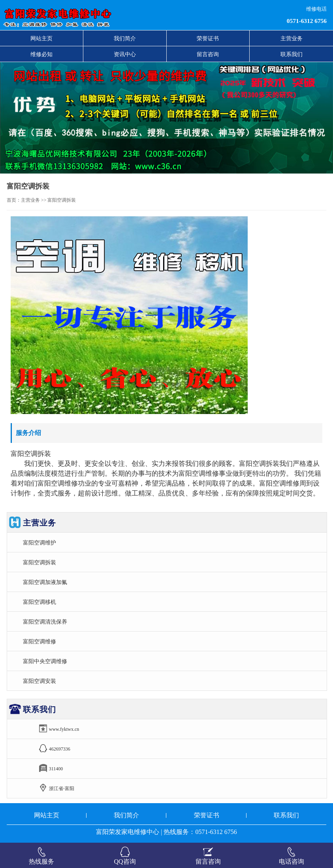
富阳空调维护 (40, 543)
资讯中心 (125, 54)
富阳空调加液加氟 (45, 582)
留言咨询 (208, 54)
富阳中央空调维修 (45, 661)
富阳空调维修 (40, 641)
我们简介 (125, 38)
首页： (14, 200)
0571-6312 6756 (307, 21)
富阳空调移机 (40, 602)
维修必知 (41, 54)
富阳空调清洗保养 (45, 622)
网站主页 (41, 38)
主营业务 (292, 38)
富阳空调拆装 (40, 562)
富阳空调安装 (40, 681)
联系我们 (292, 54)
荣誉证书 (208, 38)
